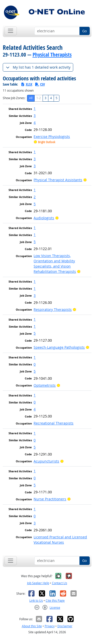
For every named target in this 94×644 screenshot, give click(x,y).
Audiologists (44, 218)
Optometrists (45, 385)
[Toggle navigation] (11, 31)
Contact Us (60, 583)
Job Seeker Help (38, 583)
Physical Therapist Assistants (58, 180)
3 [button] (35, 116)
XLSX (26, 84)
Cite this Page (55, 601)
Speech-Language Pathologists (59, 347)
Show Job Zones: (14, 98)
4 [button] (35, 123)
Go (84, 31)
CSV (40, 84)
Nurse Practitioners (50, 499)
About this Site (32, 626)
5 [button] (35, 204)
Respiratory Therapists (53, 309)
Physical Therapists (52, 55)
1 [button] (35, 109)
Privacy (50, 626)
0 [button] (35, 364)
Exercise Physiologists (52, 137)
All (31, 98)
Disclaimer (65, 626)
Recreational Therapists (54, 423)
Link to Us (36, 601)
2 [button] (35, 197)
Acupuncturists (46, 461)
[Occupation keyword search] (57, 31)
